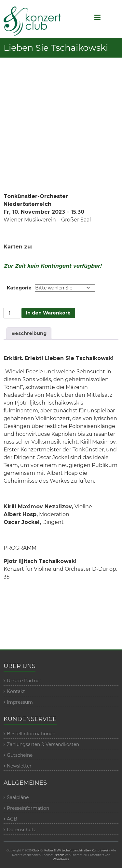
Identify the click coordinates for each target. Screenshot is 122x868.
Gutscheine (20, 755)
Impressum (20, 702)
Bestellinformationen (31, 734)
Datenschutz (21, 830)
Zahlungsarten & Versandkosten (43, 744)
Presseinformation (28, 808)
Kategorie (19, 288)
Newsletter (19, 766)
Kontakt (16, 691)
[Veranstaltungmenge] (12, 313)
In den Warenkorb (48, 313)
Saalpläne (18, 797)
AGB (12, 819)
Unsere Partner (24, 681)
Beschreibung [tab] (29, 333)
